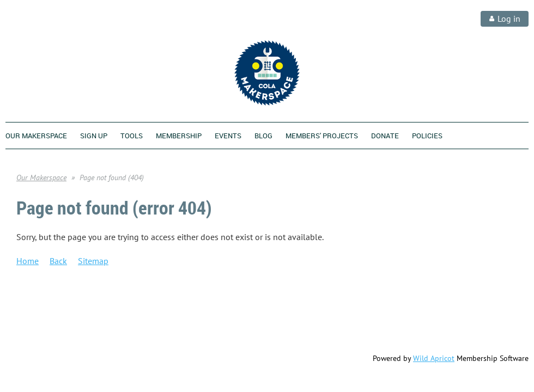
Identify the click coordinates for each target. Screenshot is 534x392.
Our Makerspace (41, 177)
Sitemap (93, 261)
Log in (509, 19)
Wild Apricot (434, 358)
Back (58, 261)
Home (28, 261)
